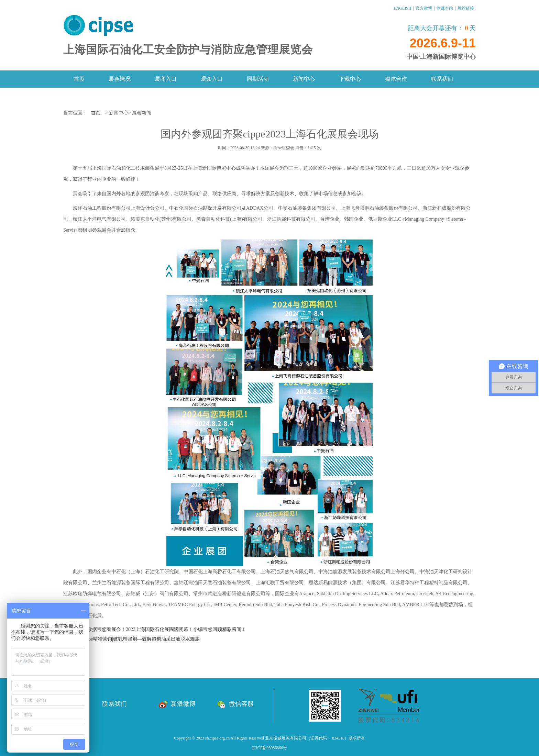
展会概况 (120, 79)
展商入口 (166, 79)
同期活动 (258, 79)
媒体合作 (396, 79)
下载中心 (350, 79)
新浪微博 (177, 704)
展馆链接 (466, 8)
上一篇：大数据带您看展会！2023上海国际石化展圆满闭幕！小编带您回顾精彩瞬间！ (155, 629)
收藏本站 (445, 8)
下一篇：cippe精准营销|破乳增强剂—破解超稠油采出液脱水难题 (131, 639)
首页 (79, 79)
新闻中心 (304, 79)
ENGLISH (402, 8)
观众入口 (212, 79)
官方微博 (424, 8)
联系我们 (442, 79)
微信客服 (235, 704)
